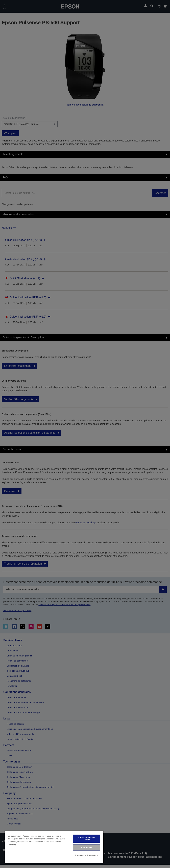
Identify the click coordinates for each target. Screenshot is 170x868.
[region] (54, 847)
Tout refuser (87, 847)
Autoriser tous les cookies (87, 839)
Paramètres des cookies (87, 855)
